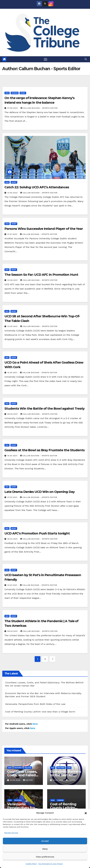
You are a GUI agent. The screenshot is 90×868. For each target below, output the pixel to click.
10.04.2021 (13, 456)
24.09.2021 (13, 280)
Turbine (60, 800)
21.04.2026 (16, 780)
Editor (28, 780)
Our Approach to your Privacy (51, 864)
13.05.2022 (13, 193)
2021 (7, 270)
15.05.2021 (13, 373)
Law (69, 768)
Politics (28, 768)
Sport (23, 93)
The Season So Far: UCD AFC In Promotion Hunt (41, 275)
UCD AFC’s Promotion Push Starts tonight (37, 533)
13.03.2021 (13, 585)
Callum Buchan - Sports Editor (39, 108)
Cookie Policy (31, 864)
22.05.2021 (13, 326)
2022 (7, 182)
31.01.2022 (13, 234)
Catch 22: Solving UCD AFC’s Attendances (37, 187)
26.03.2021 (13, 539)
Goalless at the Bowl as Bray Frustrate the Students (44, 450)
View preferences (45, 857)
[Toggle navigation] (46, 59)
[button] (86, 813)
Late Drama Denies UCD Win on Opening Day (40, 492)
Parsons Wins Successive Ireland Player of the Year (44, 229)
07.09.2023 (13, 108)
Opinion (15, 93)
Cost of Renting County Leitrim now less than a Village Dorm (40, 712)
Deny (45, 849)
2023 (7, 93)
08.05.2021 (13, 414)
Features (18, 768)
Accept (45, 841)
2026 (10, 768)
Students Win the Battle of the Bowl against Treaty (44, 409)
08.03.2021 (13, 631)
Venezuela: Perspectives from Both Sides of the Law (35, 704)
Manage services (11, 833)
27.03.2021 (13, 497)
